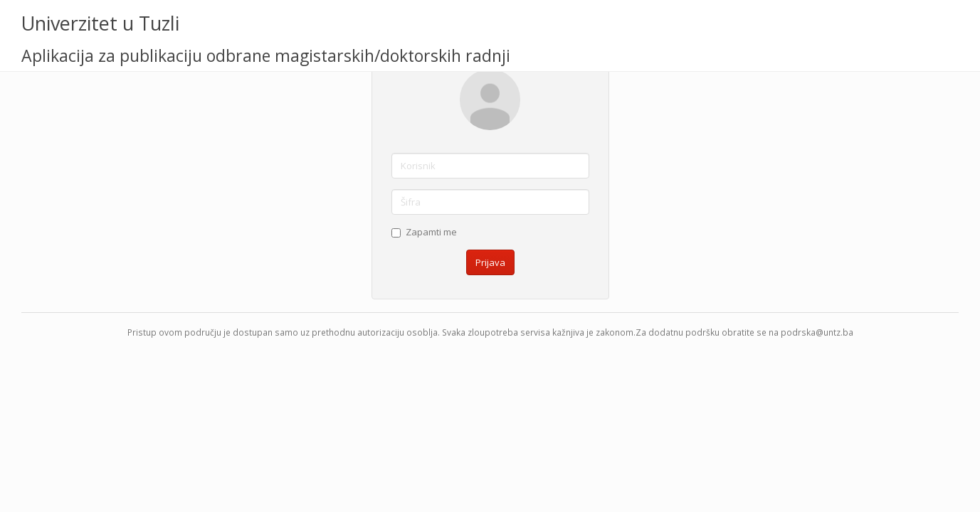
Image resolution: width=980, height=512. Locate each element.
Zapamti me (424, 232)
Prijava (490, 262)
